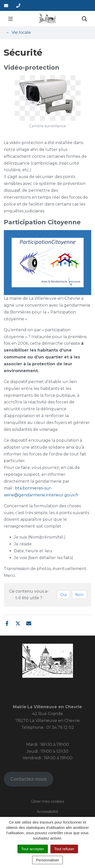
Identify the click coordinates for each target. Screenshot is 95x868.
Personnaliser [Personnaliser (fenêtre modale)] (48, 860)
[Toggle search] (84, 19)
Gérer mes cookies (48, 801)
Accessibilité (48, 812)
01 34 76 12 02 (60, 727)
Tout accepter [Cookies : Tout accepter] (33, 849)
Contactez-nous (29, 779)
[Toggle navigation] (11, 19)
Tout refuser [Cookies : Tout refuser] (64, 849)
